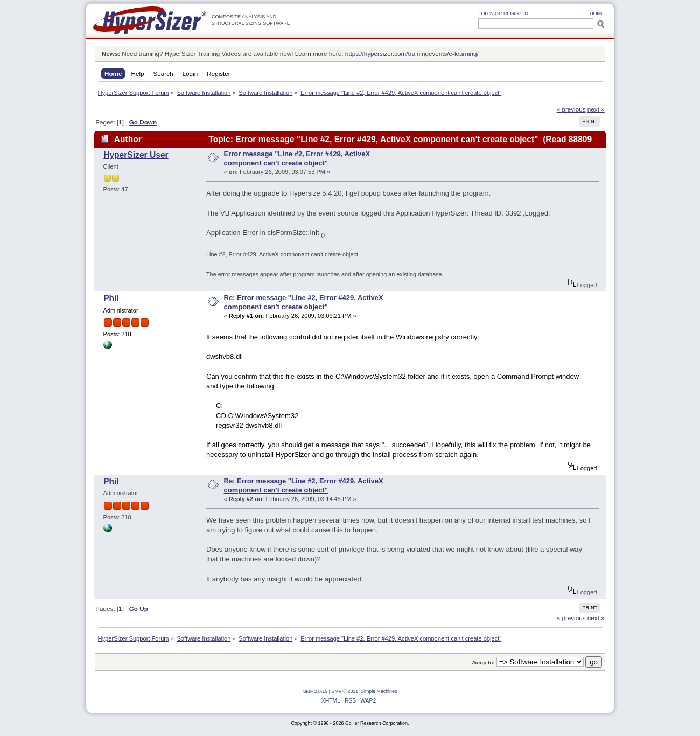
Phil (111, 298)
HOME (597, 13)
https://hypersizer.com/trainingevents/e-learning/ (412, 54)
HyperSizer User (136, 155)
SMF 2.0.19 (316, 691)
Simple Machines (379, 691)
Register (516, 13)
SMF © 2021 (345, 691)
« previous (571, 109)
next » (596, 109)
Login (486, 13)
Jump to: (484, 662)
